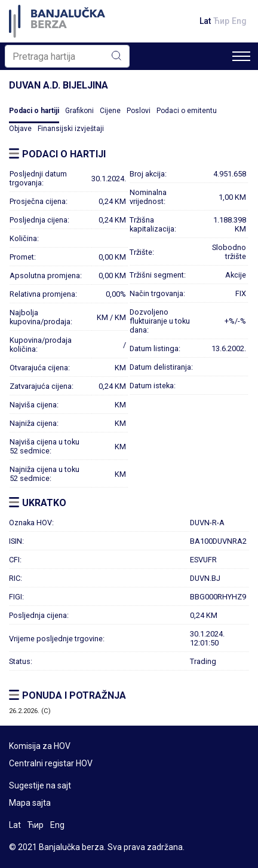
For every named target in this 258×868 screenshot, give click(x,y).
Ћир (221, 21)
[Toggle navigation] (241, 56)
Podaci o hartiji (34, 111)
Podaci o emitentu (187, 111)
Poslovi (139, 111)
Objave (20, 129)
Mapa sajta (30, 803)
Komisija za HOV (40, 746)
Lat (205, 21)
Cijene (110, 111)
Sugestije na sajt (40, 785)
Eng (239, 21)
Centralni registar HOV (51, 763)
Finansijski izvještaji (71, 129)
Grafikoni (79, 111)
